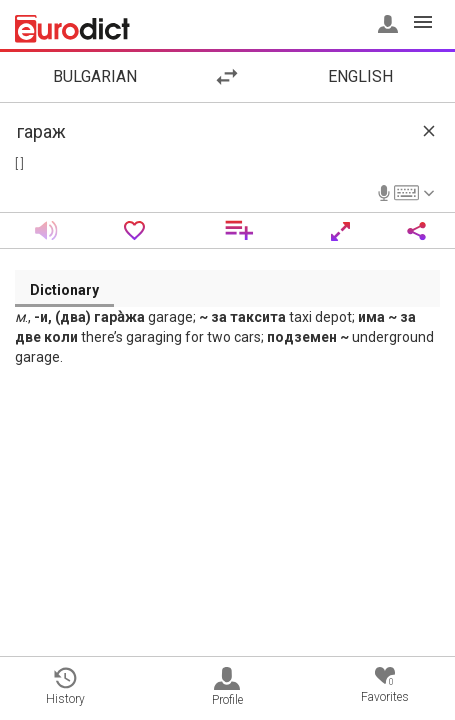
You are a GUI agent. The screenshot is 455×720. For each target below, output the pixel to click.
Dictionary (64, 290)
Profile (227, 687)
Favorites (385, 685)
